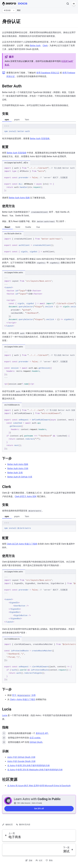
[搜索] (68, 4)
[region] (39, 179)
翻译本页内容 (23, 825)
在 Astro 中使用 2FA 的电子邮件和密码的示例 (28, 766)
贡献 (29, 860)
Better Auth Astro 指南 (19, 198)
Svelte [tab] (28, 227)
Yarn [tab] (27, 120)
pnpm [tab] (17, 120)
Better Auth (35, 46)
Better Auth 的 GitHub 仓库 (20, 477)
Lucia (5, 715)
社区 (39, 860)
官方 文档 (24, 695)
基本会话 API (42, 733)
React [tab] (7, 227)
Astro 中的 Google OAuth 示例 (21, 761)
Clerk (45, 46)
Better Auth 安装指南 (40, 139)
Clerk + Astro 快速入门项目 (23, 699)
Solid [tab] (18, 227)
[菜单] (74, 4)
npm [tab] (7, 120)
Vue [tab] (38, 227)
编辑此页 (7, 825)
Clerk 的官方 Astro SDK (26, 496)
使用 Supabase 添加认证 (48, 73)
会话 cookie (35, 738)
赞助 (49, 860)
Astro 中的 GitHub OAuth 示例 (21, 757)
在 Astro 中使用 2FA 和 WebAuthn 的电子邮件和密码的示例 (35, 770)
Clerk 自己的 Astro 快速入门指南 (22, 544)
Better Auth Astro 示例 (18, 468)
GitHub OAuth (36, 742)
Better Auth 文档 (15, 473)
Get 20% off (39, 809)
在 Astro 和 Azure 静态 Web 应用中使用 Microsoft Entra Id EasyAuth (39, 786)
